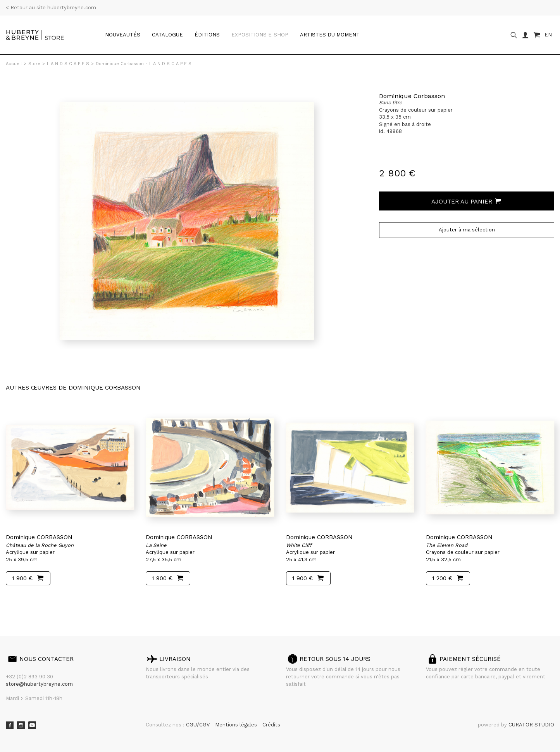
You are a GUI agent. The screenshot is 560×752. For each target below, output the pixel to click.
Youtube (32, 725)
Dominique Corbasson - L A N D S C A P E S (144, 64)
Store (34, 64)
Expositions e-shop (260, 35)
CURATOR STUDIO (531, 725)
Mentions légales (237, 725)
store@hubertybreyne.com (39, 684)
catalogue (167, 35)
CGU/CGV (199, 725)
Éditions (207, 35)
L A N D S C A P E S (68, 64)
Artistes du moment (330, 35)
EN (548, 35)
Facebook (10, 725)
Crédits (271, 725)
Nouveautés (123, 35)
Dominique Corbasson (412, 96)
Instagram (21, 725)
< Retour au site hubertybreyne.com (51, 8)
